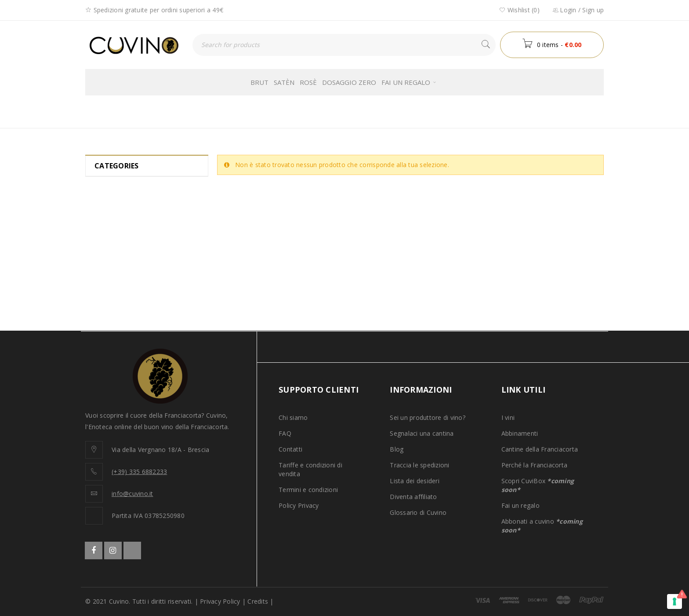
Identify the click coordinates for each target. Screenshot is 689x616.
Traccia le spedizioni (419, 465)
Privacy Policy (220, 601)
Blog (397, 449)
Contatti (290, 449)
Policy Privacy (299, 505)
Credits (258, 601)
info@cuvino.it (132, 494)
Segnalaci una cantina (422, 433)
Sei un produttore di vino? (428, 417)
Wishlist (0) (519, 10)
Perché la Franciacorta (535, 465)
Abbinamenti (520, 433)
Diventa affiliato (413, 497)
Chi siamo (293, 417)
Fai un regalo (520, 505)
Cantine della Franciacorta (540, 449)
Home (416, 111)
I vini (508, 417)
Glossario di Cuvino (418, 512)
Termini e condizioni (308, 490)
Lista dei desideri (415, 481)
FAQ (285, 433)
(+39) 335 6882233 (139, 472)
